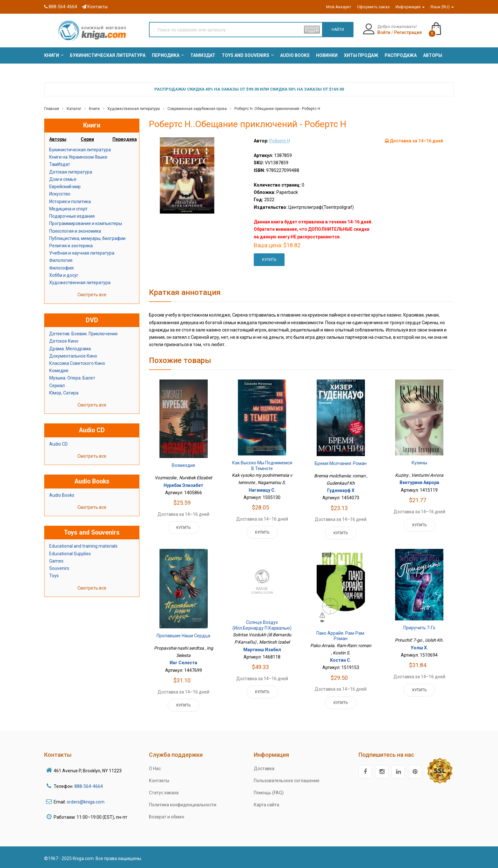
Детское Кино (64, 341)
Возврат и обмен (167, 817)
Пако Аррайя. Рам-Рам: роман (341, 636)
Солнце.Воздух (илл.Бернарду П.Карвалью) (262, 625)
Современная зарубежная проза (197, 109)
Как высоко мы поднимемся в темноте (262, 466)
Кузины (419, 463)
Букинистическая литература (80, 150)
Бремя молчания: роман (341, 463)
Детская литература (71, 172)
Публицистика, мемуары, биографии (87, 238)
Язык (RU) (442, 7)
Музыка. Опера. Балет (72, 378)
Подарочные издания (72, 216)
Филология (61, 260)
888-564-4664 (61, 7)
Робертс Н (280, 141)
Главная (52, 109)
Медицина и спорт (68, 209)
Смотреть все (92, 295)
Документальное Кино (73, 356)
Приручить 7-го (419, 628)
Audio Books (62, 495)
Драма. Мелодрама (70, 349)
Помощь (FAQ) (269, 793)
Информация (410, 7)
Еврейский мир (65, 187)
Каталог (74, 109)
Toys (54, 576)
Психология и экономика (75, 231)
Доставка (264, 769)
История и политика (70, 202)
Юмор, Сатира (64, 393)
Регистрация (408, 32)
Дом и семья (63, 179)
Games (56, 561)
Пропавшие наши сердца (183, 636)
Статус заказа (164, 793)
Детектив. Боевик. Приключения (83, 334)
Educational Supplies (70, 554)
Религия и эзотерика (71, 246)
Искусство (60, 194)
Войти (384, 32)
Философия (61, 268)
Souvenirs (59, 568)
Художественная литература (134, 109)
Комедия (59, 371)
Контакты (95, 7)
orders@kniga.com (86, 802)
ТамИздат (60, 164)
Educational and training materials (83, 546)
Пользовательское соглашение (287, 781)
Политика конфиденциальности (183, 805)
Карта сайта (266, 805)
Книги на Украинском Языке (78, 157)
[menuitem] (52, 55)
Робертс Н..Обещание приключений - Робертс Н (277, 109)
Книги (94, 109)
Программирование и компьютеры (86, 223)
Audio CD (58, 444)
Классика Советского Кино (77, 363)
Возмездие (184, 465)
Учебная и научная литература (82, 253)
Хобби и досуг (64, 275)
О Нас (155, 769)
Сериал (57, 386)
